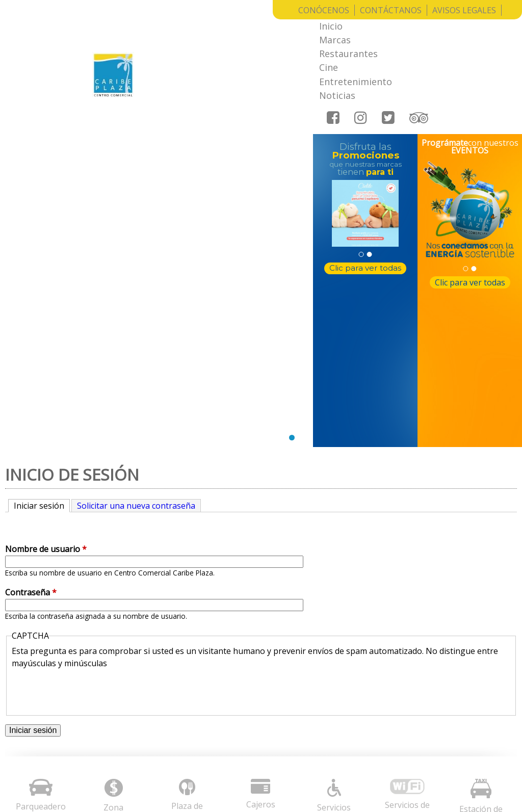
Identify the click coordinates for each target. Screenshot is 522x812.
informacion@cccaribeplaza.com (349, 689)
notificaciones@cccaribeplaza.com (353, 703)
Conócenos (324, 10)
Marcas (226, 28)
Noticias (459, 28)
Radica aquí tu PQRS (195, 742)
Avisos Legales (464, 10)
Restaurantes (283, 28)
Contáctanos (391, 10)
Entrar (497, 780)
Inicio (186, 28)
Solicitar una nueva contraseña (136, 290)
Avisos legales (183, 664)
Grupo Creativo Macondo (433, 780)
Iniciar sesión (42, 290)
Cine (334, 28)
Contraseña (31, 377)
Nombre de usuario (46, 334)
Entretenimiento (392, 28)
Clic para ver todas (365, 203)
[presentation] (89, 474)
